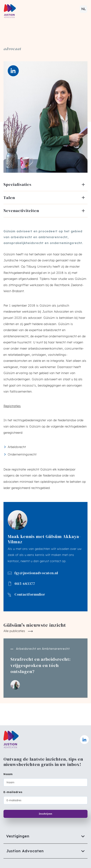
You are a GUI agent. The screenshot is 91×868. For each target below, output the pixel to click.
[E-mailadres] (45, 800)
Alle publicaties (14, 631)
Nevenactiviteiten (21, 211)
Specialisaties (17, 184)
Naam (8, 774)
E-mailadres (13, 792)
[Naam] (45, 782)
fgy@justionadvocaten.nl (36, 573)
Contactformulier (30, 594)
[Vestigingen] (45, 836)
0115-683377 (25, 584)
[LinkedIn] (13, 71)
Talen (9, 198)
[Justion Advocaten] (45, 851)
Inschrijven (45, 814)
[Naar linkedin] (84, 740)
